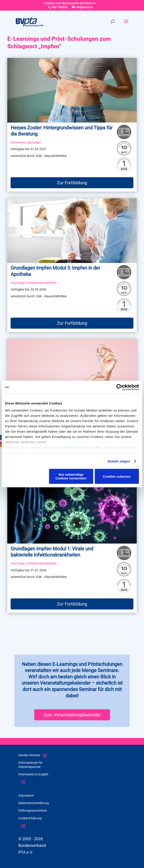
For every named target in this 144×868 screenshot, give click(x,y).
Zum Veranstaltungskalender (72, 715)
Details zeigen (119, 461)
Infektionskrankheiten (42, 283)
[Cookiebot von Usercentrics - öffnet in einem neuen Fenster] (120, 387)
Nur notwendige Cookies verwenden (71, 476)
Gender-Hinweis (29, 755)
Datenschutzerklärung (61, 447)
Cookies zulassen (117, 476)
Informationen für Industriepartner (30, 765)
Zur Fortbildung (72, 183)
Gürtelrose (18, 142)
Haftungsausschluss (33, 810)
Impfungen (34, 142)
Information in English (33, 774)
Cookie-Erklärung (30, 818)
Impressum (26, 795)
